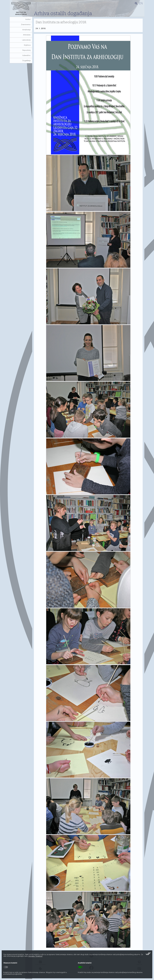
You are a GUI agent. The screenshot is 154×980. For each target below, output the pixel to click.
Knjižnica (27, 45)
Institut (28, 19)
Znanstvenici (26, 25)
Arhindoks (27, 35)
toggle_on (80, 967)
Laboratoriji (26, 40)
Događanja (26, 61)
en (141, 3)
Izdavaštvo (26, 55)
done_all (148, 954)
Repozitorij (26, 50)
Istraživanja (26, 30)
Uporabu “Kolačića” (35, 956)
